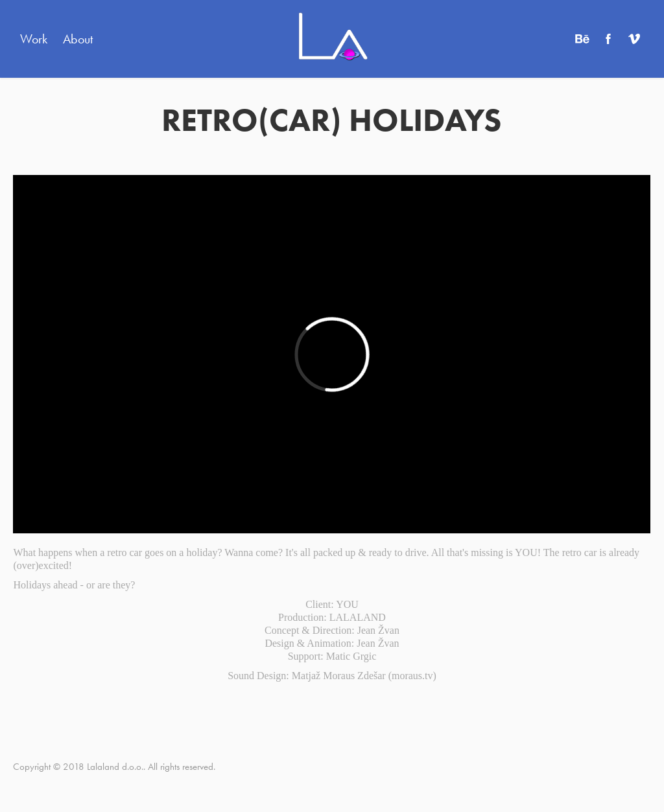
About (78, 39)
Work (34, 39)
